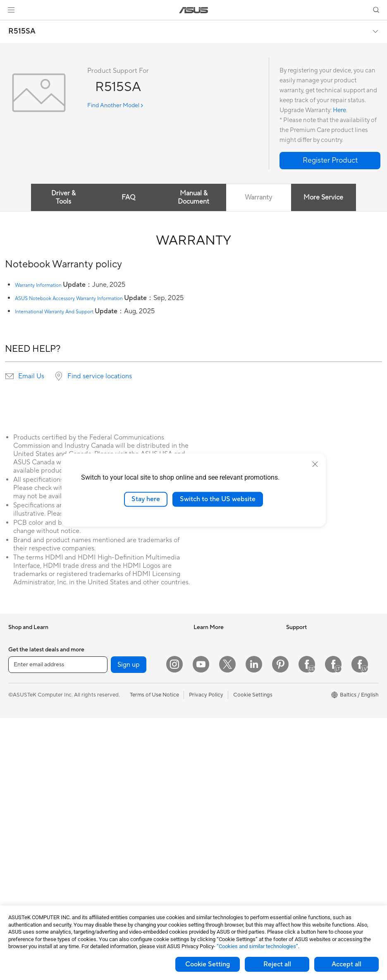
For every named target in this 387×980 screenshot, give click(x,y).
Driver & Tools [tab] (63, 197)
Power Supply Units (32, 889)
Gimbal (108, 889)
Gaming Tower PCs (31, 814)
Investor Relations (308, 652)
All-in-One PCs (26, 790)
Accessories (23, 665)
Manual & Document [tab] (193, 197)
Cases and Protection (125, 851)
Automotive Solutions (220, 677)
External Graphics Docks (130, 677)
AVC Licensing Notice (220, 701)
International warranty (221, 764)
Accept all (346, 964)
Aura (199, 739)
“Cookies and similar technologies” (257, 946)
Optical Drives (117, 652)
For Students (24, 727)
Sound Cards (115, 639)
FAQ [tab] (128, 197)
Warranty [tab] (258, 197)
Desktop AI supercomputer (133, 776)
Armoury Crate (212, 726)
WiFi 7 (107, 702)
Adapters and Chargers (128, 864)
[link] (194, 10)
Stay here (146, 499)
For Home (20, 690)
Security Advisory (215, 838)
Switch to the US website (218, 499)
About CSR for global (312, 664)
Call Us (202, 826)
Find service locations (100, 376)
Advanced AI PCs (215, 714)
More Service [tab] (323, 197)
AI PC (201, 639)
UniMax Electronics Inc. (315, 726)
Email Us (31, 376)
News (293, 639)
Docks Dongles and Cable (131, 876)
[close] (315, 464)
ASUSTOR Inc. (304, 701)
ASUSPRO (207, 664)
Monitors (19, 777)
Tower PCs (21, 802)
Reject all (277, 964)
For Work (20, 702)
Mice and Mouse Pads (126, 814)
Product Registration (219, 801)
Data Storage (116, 664)
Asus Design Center (217, 652)
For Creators (24, 715)
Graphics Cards (27, 877)
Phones (17, 652)
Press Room (301, 677)
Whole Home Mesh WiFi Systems (140, 739)
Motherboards (26, 865)
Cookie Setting (208, 964)
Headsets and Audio (124, 826)
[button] (11, 10)
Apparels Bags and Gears (130, 839)
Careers (296, 689)
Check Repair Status (219, 776)
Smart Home (115, 764)
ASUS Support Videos (221, 851)
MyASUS (205, 863)
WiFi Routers (115, 727)
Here (339, 110)
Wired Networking (122, 752)
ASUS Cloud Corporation (317, 714)
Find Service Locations (221, 789)
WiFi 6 (107, 714)
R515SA (22, 31)
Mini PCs (19, 827)
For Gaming (23, 740)
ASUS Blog (207, 689)
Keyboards (113, 802)
